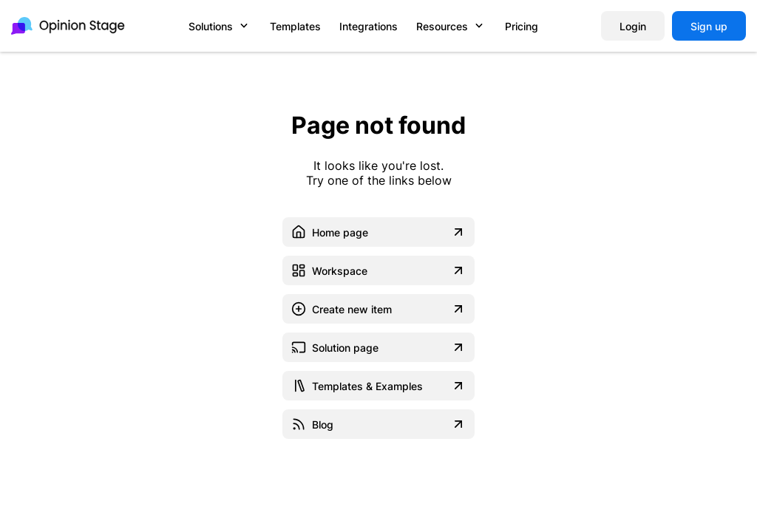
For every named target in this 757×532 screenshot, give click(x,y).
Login (633, 26)
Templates (295, 26)
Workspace (378, 270)
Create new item (378, 309)
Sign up (709, 26)
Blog (378, 424)
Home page (378, 232)
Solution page (378, 347)
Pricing (522, 26)
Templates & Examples (378, 386)
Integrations (369, 26)
